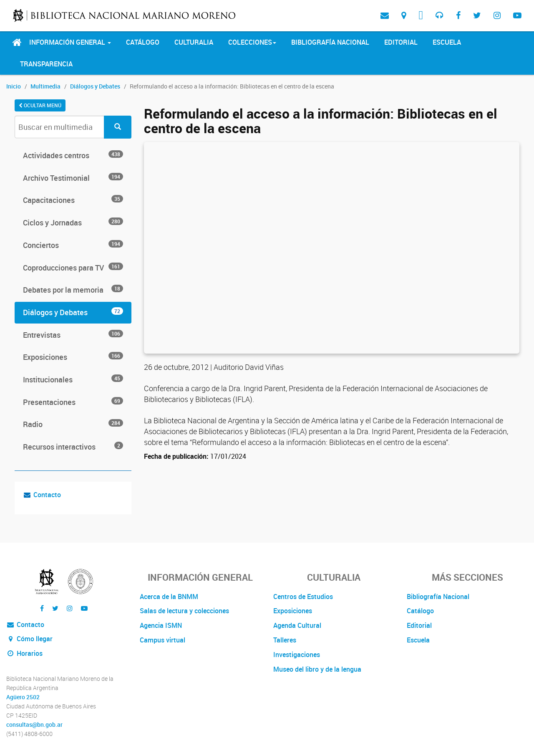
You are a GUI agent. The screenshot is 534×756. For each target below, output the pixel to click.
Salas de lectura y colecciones (184, 611)
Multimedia (45, 86)
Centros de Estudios (303, 597)
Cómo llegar (29, 639)
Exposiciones (73, 357)
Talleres (285, 640)
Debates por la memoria (73, 290)
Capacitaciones (73, 200)
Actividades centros (73, 155)
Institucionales (73, 379)
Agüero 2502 (23, 697)
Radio (73, 424)
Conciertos (73, 245)
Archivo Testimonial (73, 178)
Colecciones (252, 42)
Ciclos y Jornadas (73, 223)
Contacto (47, 495)
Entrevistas (73, 335)
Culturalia (194, 42)
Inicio (14, 86)
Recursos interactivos (73, 447)
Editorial (401, 42)
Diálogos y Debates (95, 86)
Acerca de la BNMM (169, 597)
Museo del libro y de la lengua (317, 669)
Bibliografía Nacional (330, 42)
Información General (70, 42)
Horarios (24, 653)
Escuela (447, 42)
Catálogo (143, 42)
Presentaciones (73, 402)
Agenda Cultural (297, 625)
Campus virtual (162, 640)
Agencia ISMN (161, 625)
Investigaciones (297, 655)
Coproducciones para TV (73, 268)
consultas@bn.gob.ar (34, 725)
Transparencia (46, 64)
